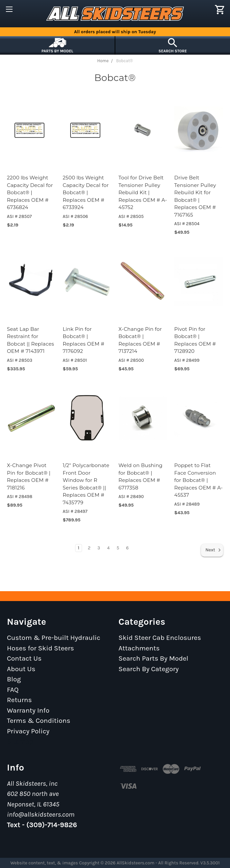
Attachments (139, 648)
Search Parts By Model (154, 658)
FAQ (13, 690)
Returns (19, 700)
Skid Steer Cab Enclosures (160, 638)
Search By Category (149, 669)
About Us (21, 669)
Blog (14, 679)
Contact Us (24, 658)
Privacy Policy (28, 731)
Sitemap (20, 741)
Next (213, 550)
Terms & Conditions (39, 721)
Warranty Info (28, 710)
